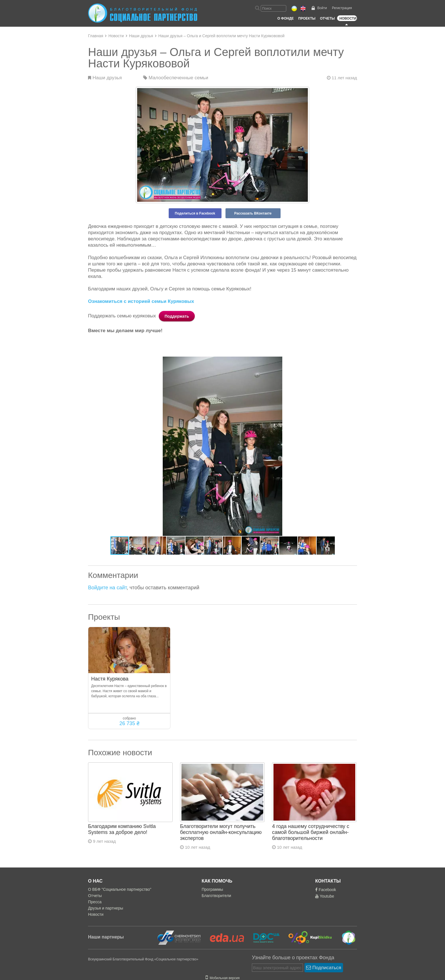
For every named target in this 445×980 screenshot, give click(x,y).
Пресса (95, 902)
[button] (352, 362)
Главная (96, 36)
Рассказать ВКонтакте (253, 213)
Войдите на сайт (107, 588)
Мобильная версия (223, 978)
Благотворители (216, 896)
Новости (348, 18)
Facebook (326, 890)
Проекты (307, 18)
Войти (322, 8)
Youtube (325, 896)
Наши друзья (141, 36)
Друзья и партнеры (106, 908)
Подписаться (324, 968)
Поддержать (177, 316)
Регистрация (342, 8)
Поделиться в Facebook (195, 213)
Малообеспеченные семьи (176, 78)
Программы (212, 889)
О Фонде (286, 18)
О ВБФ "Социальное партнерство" (120, 889)
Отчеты (327, 18)
